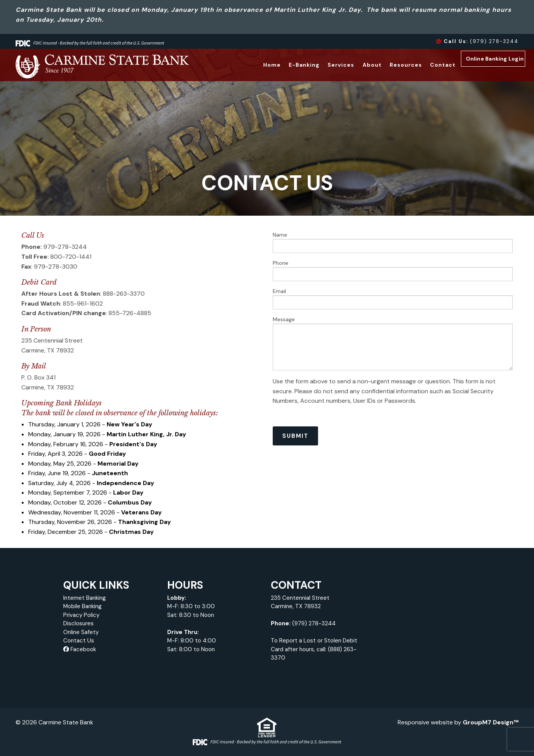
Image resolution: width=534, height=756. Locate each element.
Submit (295, 436)
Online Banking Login (491, 66)
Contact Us (79, 641)
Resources (393, 65)
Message (393, 343)
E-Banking (292, 65)
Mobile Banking (82, 606)
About (360, 65)
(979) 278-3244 (477, 41)
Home (259, 65)
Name (393, 242)
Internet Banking (85, 598)
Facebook (80, 649)
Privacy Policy (81, 615)
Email (393, 299)
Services (329, 65)
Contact (430, 65)
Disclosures (78, 623)
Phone (393, 270)
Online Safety (81, 632)
